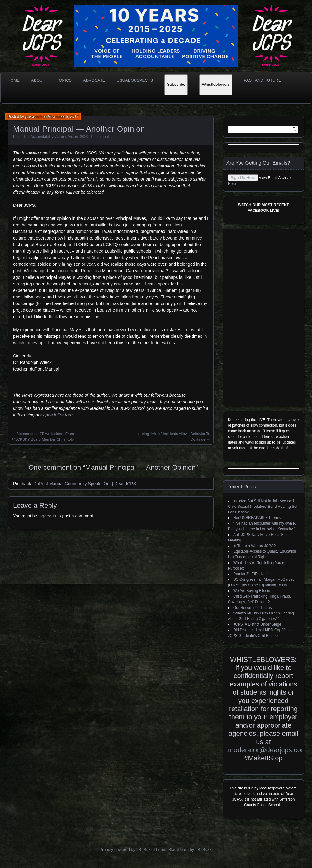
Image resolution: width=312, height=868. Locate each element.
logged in (47, 516)
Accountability (42, 137)
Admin (60, 137)
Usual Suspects (135, 80)
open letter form (59, 415)
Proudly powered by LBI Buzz (126, 849)
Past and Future (262, 80)
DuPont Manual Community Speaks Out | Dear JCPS (85, 484)
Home (14, 80)
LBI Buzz (203, 849)
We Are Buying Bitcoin (252, 591)
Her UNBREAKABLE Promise (258, 518)
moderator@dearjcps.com (267, 750)
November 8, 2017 (63, 117)
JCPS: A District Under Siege (257, 624)
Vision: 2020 (78, 137)
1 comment (99, 137)
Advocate (94, 80)
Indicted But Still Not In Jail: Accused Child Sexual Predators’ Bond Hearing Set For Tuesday (263, 507)
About (38, 80)
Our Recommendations (252, 608)
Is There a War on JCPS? (254, 546)
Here (232, 184)
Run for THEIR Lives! (251, 574)
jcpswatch (33, 117)
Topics (64, 80)
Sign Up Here (243, 178)
